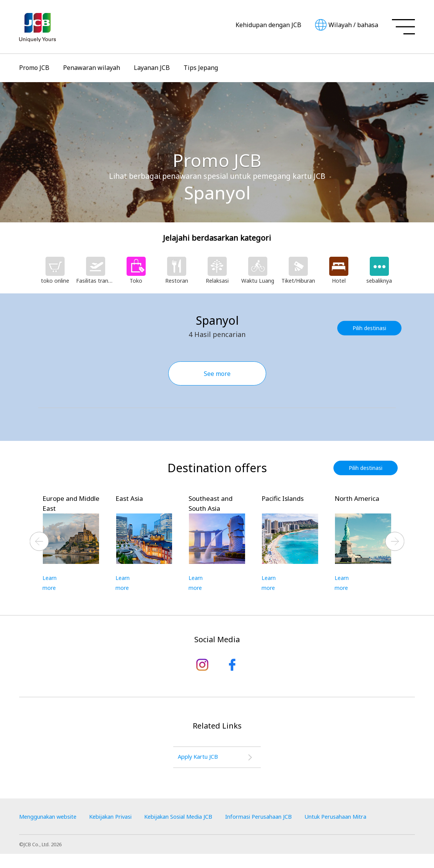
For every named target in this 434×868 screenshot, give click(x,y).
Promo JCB (34, 68)
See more (217, 374)
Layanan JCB (152, 68)
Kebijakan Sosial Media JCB (203, 819)
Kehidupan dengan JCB (268, 25)
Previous (39, 542)
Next (395, 542)
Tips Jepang (201, 68)
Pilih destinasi (371, 328)
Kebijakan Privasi (124, 819)
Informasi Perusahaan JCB (294, 819)
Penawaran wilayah (92, 68)
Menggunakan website (52, 819)
